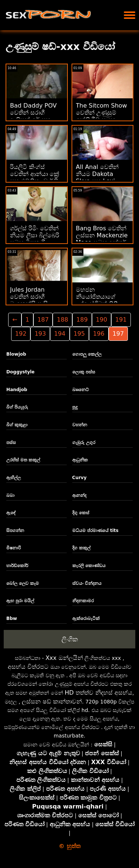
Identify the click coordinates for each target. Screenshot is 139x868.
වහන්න (80, 425)
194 (60, 334)
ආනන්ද (79, 495)
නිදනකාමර (83, 601)
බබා (10, 495)
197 (118, 334)
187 (43, 320)
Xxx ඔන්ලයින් (64, 658)
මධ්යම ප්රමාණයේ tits (95, 530)
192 (21, 334)
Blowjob (16, 354)
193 (40, 334)
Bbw (12, 618)
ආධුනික (80, 460)
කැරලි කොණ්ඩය (89, 566)
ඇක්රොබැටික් (86, 618)
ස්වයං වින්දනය (87, 583)
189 (82, 320)
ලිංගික (70, 639)
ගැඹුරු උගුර (84, 443)
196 (99, 334)
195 (80, 334)
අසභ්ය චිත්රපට (28, 667)
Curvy (80, 478)
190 (102, 320)
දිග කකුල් (81, 548)
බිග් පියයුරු (17, 407)
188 (62, 320)
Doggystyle (20, 372)
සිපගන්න (15, 530)
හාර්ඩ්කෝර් (17, 566)
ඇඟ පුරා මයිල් (20, 601)
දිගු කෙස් (81, 513)
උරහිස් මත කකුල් (23, 460)
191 (121, 320)
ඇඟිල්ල (14, 478)
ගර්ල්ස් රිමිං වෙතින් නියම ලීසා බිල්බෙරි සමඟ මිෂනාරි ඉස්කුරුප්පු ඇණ (35, 239)
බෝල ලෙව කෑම (23, 583)
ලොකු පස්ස (84, 372)
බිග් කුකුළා (17, 425)
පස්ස (11, 443)
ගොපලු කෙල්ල (87, 354)
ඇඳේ (11, 513)
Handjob (17, 390)
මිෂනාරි (14, 548)
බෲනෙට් (81, 390)
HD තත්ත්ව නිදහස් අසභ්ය (98, 693)
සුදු (75, 407)
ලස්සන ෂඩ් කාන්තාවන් (52, 701)
